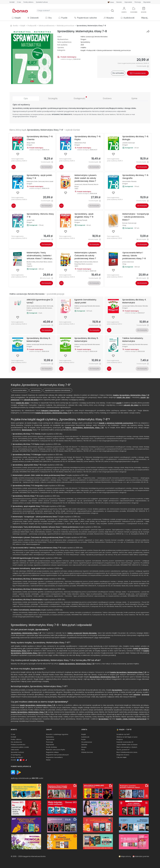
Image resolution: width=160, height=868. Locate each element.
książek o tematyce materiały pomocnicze (116, 423)
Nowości (119, 2)
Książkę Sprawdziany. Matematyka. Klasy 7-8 (77, 664)
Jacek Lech (78, 184)
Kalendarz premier (142, 856)
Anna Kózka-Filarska (129, 181)
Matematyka (27, 430)
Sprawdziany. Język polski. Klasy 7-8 (27, 465)
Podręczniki (91, 50)
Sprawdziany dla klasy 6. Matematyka (28, 589)
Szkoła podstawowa (105, 50)
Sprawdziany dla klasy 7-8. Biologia (27, 455)
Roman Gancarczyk (129, 223)
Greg (124, 225)
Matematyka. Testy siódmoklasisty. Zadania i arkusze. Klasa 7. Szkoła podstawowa (46, 527)
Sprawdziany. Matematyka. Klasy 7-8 (26, 633)
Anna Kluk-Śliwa (42, 262)
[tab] (26, 98)
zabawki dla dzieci (31, 400)
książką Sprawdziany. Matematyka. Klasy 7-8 (53, 413)
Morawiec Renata (142, 306)
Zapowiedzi (128, 2)
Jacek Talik (31, 220)
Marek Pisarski (88, 184)
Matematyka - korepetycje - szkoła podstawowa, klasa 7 (35, 517)
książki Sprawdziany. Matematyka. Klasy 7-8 (37, 705)
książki (102, 111)
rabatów (137, 695)
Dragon (83, 39)
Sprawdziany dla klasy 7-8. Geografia (28, 486)
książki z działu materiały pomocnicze (131, 719)
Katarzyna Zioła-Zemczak (36, 181)
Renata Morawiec (101, 37)
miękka (83, 47)
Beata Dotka (31, 262)
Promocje (138, 2)
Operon (30, 266)
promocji (145, 695)
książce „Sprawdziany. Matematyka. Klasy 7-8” (85, 428)
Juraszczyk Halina (128, 306)
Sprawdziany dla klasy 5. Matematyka (28, 600)
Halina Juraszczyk (87, 37)
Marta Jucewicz (87, 264)
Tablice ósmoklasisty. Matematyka (26, 610)
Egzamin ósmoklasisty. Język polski (26, 568)
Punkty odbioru (28, 2)
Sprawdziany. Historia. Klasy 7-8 (25, 496)
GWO (76, 189)
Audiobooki (129, 18)
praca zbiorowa (128, 262)
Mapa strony (126, 856)
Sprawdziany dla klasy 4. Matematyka (28, 579)
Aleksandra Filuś (80, 143)
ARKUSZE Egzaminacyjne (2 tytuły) (26, 558)
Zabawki (34, 18)
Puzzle (64, 18)
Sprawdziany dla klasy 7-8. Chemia (27, 434)
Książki (18, 18)
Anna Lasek (49, 181)
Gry (50, 18)
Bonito (16, 26)
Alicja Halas (31, 143)
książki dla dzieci (123, 397)
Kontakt (12, 2)
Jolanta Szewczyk (129, 143)
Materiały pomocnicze (122, 50)
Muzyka (110, 18)
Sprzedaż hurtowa (42, 2)
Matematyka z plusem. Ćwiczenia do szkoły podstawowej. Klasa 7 (39, 537)
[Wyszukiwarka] (73, 11)
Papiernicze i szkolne (87, 18)
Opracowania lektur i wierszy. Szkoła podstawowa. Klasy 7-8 (37, 548)
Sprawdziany (85, 42)
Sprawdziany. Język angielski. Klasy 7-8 (28, 506)
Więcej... (145, 18)
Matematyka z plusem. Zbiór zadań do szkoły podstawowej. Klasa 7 (39, 475)
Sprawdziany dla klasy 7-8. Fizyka (26, 444)
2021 (82, 45)
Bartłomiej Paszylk (81, 220)
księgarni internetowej (50, 411)
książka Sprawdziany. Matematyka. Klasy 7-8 (131, 395)
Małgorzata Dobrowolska (84, 262)
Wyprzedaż (147, 2)
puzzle (143, 397)
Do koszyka (46, 167)
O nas (19, 2)
